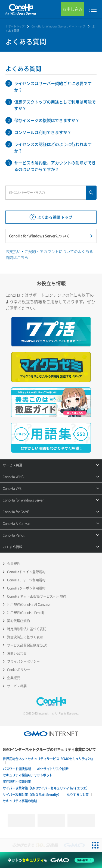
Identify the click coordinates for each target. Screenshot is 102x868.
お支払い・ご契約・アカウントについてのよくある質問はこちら (49, 254)
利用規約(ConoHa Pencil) (26, 613)
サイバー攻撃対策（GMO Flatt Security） (32, 795)
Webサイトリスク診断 (53, 769)
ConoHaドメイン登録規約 (26, 572)
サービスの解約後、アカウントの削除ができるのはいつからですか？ (55, 166)
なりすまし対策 (78, 795)
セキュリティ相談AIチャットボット (28, 775)
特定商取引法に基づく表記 (27, 629)
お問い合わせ (17, 653)
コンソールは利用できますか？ (43, 132)
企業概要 (14, 678)
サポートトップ (15, 26)
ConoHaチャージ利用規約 (26, 580)
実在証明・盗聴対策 (17, 782)
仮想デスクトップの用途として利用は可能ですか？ (55, 105)
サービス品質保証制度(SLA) (27, 645)
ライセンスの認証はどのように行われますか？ (53, 148)
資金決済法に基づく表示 (25, 637)
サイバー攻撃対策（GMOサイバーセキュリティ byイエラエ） (46, 788)
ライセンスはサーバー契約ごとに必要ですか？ (53, 87)
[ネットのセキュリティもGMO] (51, 860)
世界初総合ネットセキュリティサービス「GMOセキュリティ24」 (49, 759)
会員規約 (14, 564)
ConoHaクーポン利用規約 (26, 588)
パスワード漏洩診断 (17, 769)
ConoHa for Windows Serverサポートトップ (58, 26)
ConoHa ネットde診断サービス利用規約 (37, 596)
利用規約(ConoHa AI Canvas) (28, 604)
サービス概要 (17, 686)
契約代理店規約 (18, 621)
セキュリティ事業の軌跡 (20, 801)
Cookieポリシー (19, 670)
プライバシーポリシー (23, 662)
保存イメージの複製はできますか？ (47, 120)
